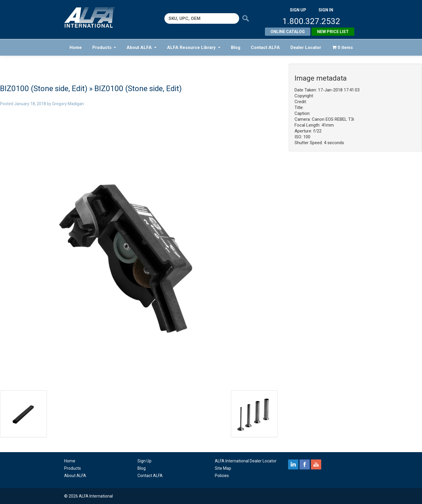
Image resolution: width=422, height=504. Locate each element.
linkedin (293, 464)
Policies (222, 476)
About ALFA (142, 47)
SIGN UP (298, 10)
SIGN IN (326, 10)
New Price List (333, 32)
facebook (305, 464)
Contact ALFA (265, 47)
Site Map (223, 468)
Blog (236, 47)
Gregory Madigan (68, 104)
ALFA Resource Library (194, 47)
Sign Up (144, 461)
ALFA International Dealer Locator (246, 461)
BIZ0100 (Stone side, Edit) (44, 88)
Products (104, 47)
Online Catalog (288, 32)
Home (76, 47)
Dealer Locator (306, 47)
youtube (316, 464)
